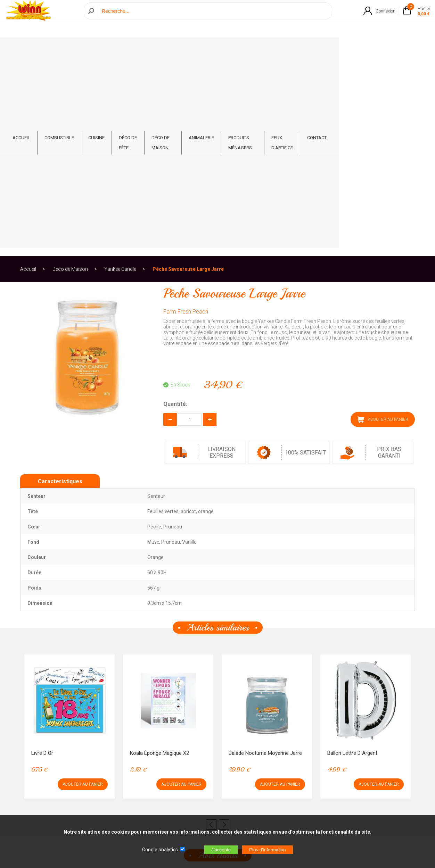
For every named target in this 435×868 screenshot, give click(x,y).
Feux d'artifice (350, 49)
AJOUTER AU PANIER (383, 225)
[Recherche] (213, 19)
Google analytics (160, 850)
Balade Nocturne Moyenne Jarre (265, 558)
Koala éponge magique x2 (159, 558)
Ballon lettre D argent (352, 558)
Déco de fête (155, 49)
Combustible (81, 49)
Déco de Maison (202, 49)
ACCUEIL (43, 49)
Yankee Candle (120, 74)
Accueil (28, 74)
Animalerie (247, 49)
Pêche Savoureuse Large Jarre (188, 74)
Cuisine (118, 49)
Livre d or (42, 558)
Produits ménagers (297, 49)
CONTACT (391, 49)
